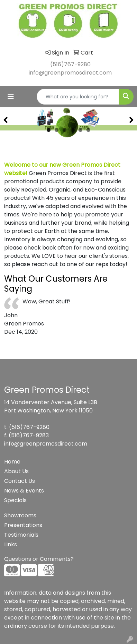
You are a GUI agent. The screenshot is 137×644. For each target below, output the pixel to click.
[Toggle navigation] (11, 97)
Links (11, 544)
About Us (16, 471)
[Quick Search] (78, 97)
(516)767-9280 (70, 64)
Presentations (23, 525)
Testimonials (21, 535)
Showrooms (20, 515)
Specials (15, 500)
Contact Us (20, 481)
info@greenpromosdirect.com (70, 73)
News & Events (24, 491)
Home (12, 462)
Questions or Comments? (39, 559)
